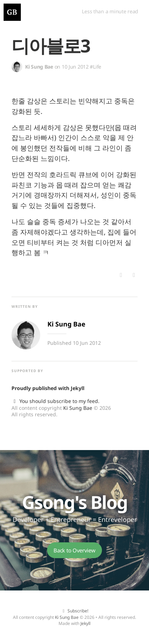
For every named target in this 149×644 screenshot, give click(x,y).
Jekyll (78, 388)
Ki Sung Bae (78, 408)
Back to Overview (74, 550)
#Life (96, 67)
